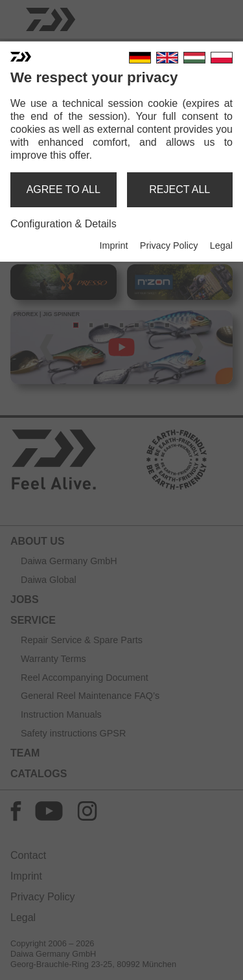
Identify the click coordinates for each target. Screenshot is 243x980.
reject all (179, 189)
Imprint (113, 245)
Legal (221, 245)
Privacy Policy (169, 245)
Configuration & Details (64, 224)
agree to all (64, 189)
